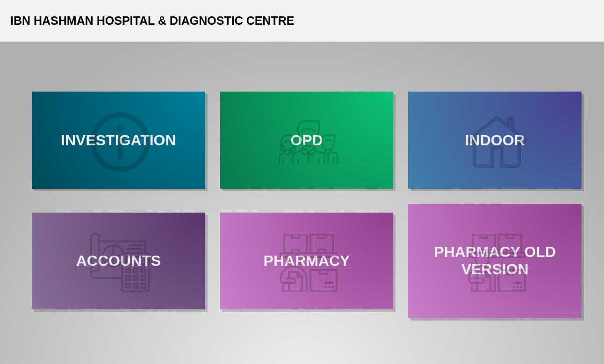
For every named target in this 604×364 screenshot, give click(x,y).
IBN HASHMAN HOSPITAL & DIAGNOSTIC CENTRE (152, 21)
